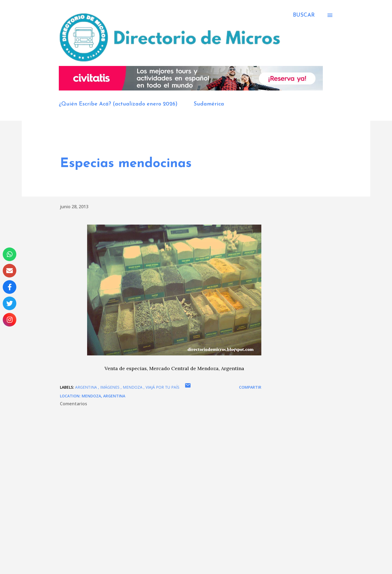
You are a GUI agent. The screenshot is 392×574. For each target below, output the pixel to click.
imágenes (110, 387)
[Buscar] (304, 15)
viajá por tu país (163, 387)
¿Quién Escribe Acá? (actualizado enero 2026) (118, 104)
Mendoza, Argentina (103, 396)
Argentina (87, 387)
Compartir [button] (250, 387)
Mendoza (133, 387)
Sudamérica (209, 104)
